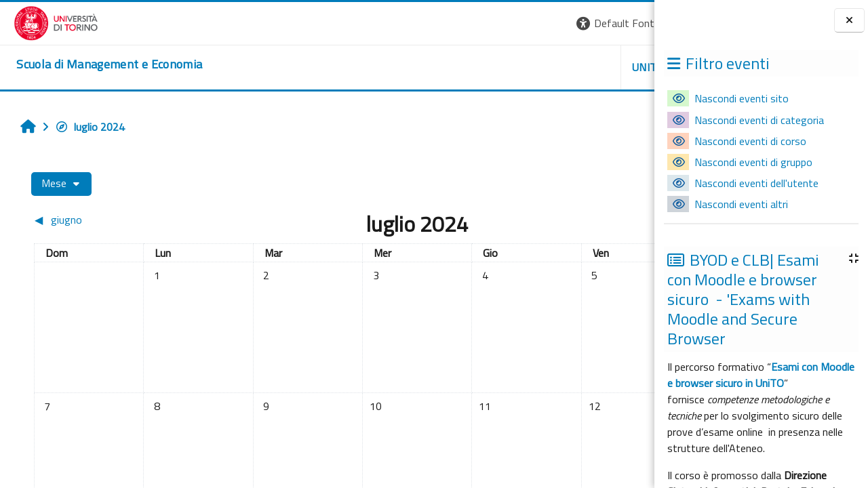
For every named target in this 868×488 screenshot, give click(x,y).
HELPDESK (572, 67)
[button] (468, 23)
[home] (96, 64)
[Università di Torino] (42, 22)
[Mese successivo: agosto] (566, 220)
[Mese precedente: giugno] (102, 220)
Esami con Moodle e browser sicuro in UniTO (761, 375)
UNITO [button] (496, 67)
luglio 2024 (83, 127)
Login (631, 23)
